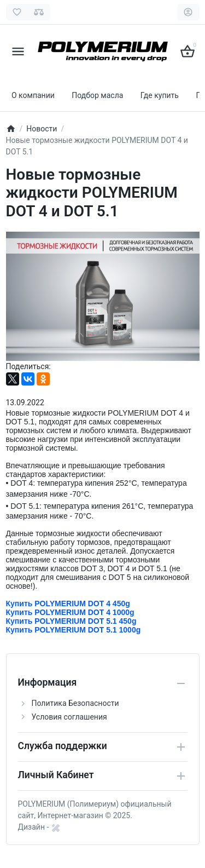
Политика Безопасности (75, 703)
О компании (33, 95)
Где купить (160, 95)
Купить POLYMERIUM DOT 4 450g (69, 603)
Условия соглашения (69, 717)
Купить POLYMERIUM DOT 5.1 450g (71, 621)
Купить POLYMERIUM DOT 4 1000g (70, 612)
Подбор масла (97, 95)
